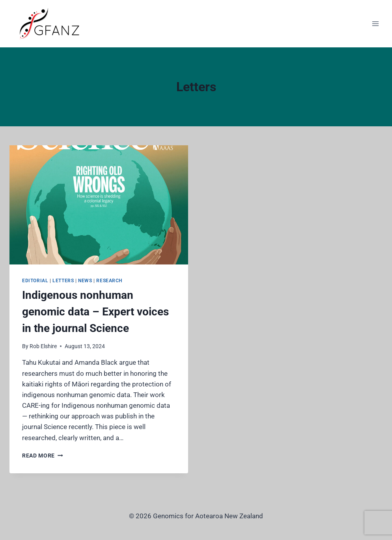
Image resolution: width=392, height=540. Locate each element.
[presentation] (99, 205)
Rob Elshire (43, 346)
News (85, 281)
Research (109, 281)
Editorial (35, 281)
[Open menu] (375, 23)
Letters (63, 281)
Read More (43, 456)
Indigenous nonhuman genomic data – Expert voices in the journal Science (95, 312)
